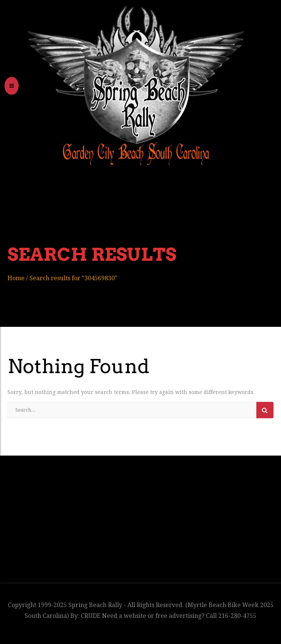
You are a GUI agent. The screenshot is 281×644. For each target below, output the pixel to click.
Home (16, 278)
